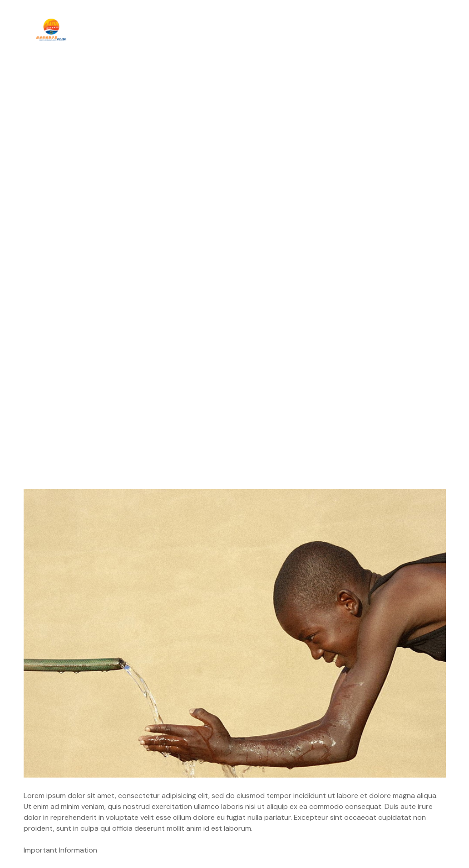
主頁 (104, 29)
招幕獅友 (358, 29)
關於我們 (153, 29)
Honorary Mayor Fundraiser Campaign (374, 765)
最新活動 (213, 29)
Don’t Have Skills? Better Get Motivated (96, 765)
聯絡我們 (414, 29)
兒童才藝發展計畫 (287, 29)
